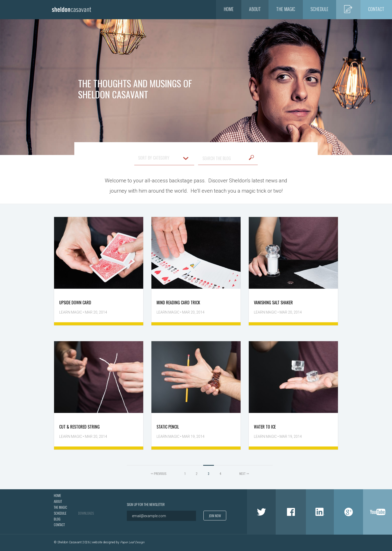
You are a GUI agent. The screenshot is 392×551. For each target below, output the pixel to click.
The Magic (286, 9)
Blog (348, 9)
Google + (348, 512)
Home (229, 9)
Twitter (261, 512)
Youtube (378, 512)
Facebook (291, 512)
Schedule (319, 9)
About (255, 9)
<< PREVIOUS (159, 474)
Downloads (86, 513)
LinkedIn (320, 512)
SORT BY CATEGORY (163, 158)
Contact (376, 9)
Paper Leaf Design (132, 543)
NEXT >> (244, 474)
